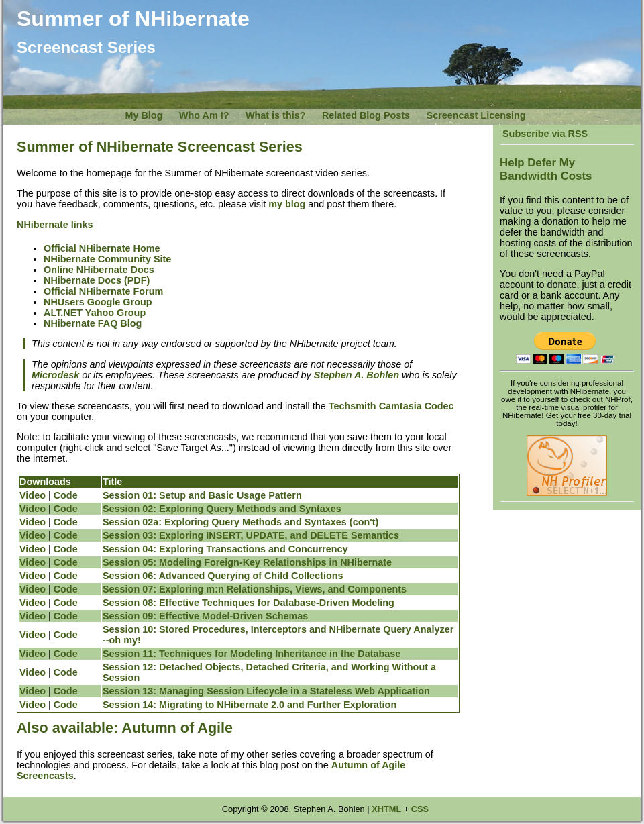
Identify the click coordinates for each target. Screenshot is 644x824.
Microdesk (55, 375)
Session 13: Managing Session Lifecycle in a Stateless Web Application (266, 691)
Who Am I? (204, 115)
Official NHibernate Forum (103, 291)
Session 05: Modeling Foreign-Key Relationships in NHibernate (247, 562)
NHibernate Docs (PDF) (97, 280)
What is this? (276, 115)
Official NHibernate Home (102, 248)
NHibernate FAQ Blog (93, 323)
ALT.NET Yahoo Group (95, 313)
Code (66, 495)
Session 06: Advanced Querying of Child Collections (223, 576)
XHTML (386, 809)
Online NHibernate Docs (99, 270)
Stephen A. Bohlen (357, 375)
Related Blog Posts (366, 115)
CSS (420, 809)
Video (33, 495)
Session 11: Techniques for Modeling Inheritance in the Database (252, 654)
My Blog (144, 115)
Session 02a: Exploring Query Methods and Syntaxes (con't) (240, 522)
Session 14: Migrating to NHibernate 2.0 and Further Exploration (250, 705)
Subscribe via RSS (544, 134)
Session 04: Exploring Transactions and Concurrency (225, 549)
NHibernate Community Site (107, 259)
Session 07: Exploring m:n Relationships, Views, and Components (255, 589)
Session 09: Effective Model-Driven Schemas (205, 616)
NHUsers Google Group (98, 302)
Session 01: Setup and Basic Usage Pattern (202, 495)
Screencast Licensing (476, 115)
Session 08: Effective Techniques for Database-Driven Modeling (249, 603)
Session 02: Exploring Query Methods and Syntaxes (222, 509)
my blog (287, 204)
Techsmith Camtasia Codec (391, 406)
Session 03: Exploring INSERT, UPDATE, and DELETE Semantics (251, 535)
